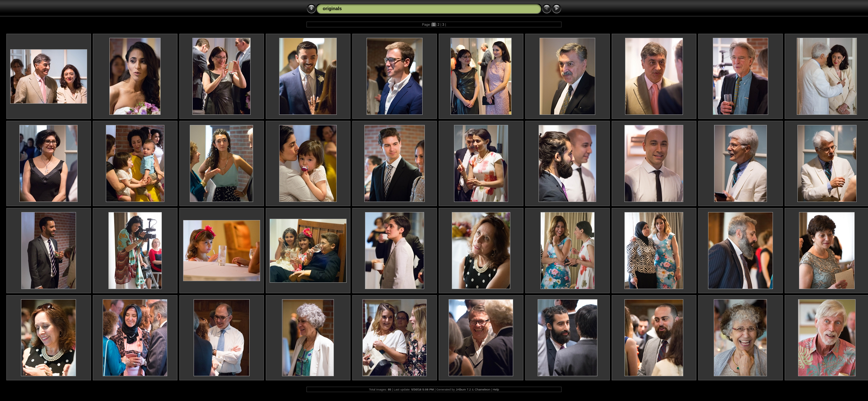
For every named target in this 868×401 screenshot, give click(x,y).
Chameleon (482, 389)
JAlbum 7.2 (463, 389)
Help (496, 389)
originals (332, 9)
